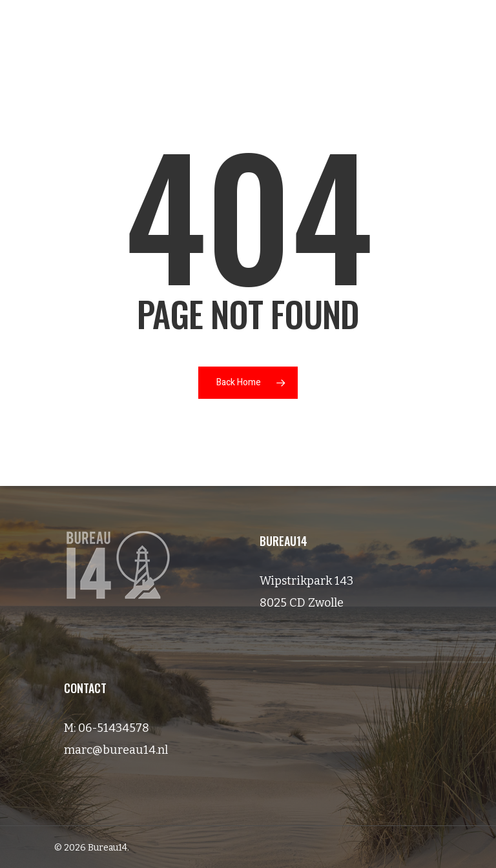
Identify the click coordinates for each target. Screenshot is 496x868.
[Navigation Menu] (460, 33)
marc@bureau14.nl (116, 750)
